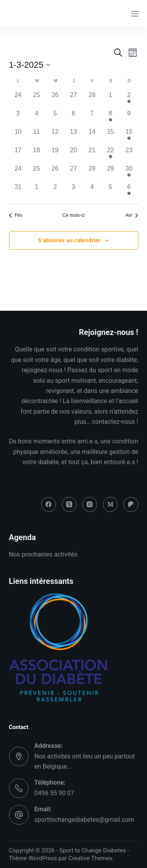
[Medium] (111, 504)
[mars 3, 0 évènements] (18, 118)
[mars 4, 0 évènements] (37, 118)
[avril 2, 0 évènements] (55, 192)
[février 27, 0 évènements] (73, 100)
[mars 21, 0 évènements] (92, 155)
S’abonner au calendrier (69, 240)
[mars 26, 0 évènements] (55, 173)
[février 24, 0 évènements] (18, 100)
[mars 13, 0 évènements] (73, 136)
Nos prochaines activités (43, 554)
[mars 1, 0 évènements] (110, 100)
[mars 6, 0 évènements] (73, 118)
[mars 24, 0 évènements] (18, 173)
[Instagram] (90, 504)
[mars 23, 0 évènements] (129, 155)
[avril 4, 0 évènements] (92, 192)
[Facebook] (49, 504)
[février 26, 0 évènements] (55, 100)
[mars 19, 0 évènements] (55, 155)
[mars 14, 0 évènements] (92, 136)
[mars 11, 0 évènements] (37, 136)
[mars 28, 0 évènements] (92, 173)
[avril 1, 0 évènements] (37, 192)
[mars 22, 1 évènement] (110, 155)
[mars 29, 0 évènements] (110, 173)
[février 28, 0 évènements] (92, 100)
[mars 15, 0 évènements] (110, 136)
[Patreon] (131, 504)
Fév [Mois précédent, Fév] (16, 215)
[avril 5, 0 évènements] (110, 192)
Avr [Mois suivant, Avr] (132, 215)
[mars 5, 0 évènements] (55, 118)
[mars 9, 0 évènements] (129, 118)
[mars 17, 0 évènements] (18, 155)
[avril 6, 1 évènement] (129, 192)
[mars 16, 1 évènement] (129, 136)
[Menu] (135, 14)
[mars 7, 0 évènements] (92, 118)
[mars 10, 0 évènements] (18, 136)
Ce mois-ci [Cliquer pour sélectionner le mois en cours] (73, 215)
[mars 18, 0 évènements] (37, 155)
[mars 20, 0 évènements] (73, 155)
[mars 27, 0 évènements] (73, 173)
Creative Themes (91, 858)
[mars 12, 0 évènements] (55, 136)
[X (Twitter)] (69, 504)
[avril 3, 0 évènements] (73, 192)
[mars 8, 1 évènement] (110, 118)
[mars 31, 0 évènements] (18, 192)
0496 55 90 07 (54, 793)
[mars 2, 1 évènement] (129, 100)
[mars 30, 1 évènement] (129, 173)
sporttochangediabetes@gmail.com (84, 820)
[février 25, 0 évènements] (37, 100)
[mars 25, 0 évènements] (37, 173)
